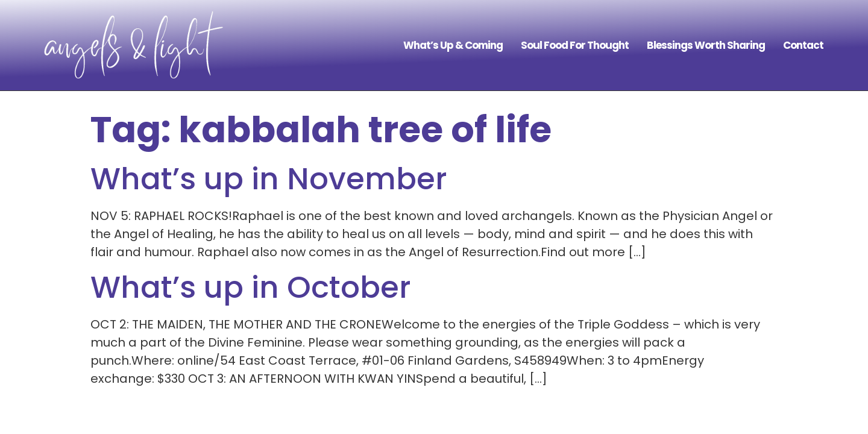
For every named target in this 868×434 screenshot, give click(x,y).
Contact (803, 45)
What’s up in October (251, 288)
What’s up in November (269, 179)
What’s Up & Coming (453, 45)
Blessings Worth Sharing (706, 45)
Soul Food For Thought (575, 45)
